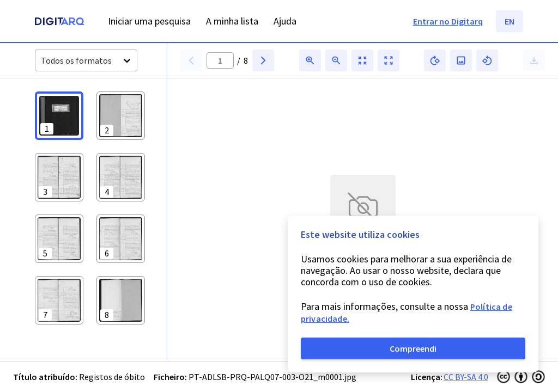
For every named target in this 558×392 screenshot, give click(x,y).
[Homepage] (59, 23)
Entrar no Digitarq (448, 21)
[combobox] (42, 61)
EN (510, 21)
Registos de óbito (112, 377)
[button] (59, 116)
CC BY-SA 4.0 (466, 377)
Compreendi (413, 348)
